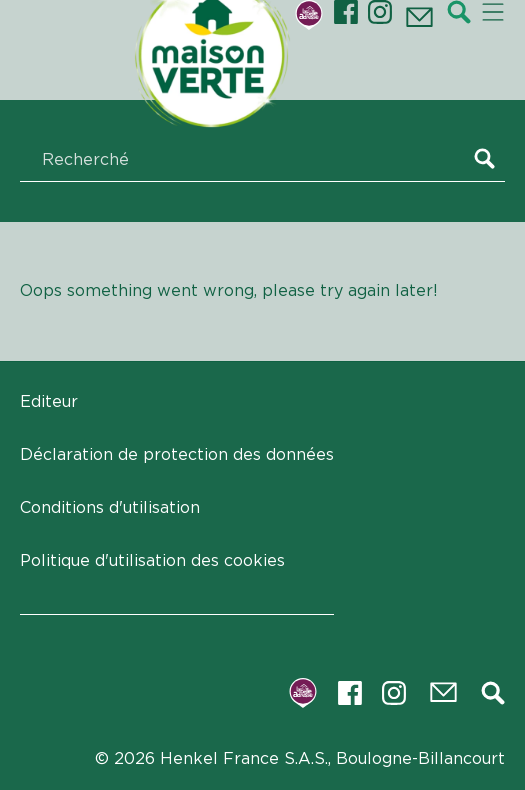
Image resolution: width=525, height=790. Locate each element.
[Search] (489, 161)
